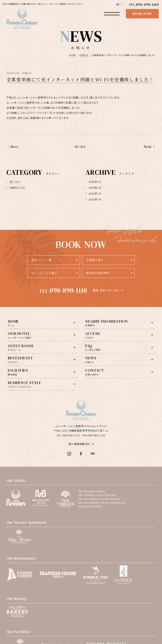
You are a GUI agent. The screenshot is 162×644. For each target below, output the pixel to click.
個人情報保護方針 (79, 444)
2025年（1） (94, 182)
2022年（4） (94, 199)
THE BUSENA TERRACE (92, 491)
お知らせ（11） (16, 188)
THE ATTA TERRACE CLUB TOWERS (99, 499)
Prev (14, 147)
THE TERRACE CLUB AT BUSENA (97, 495)
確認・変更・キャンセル (106, 290)
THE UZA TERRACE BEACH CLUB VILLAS (102, 503)
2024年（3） (94, 188)
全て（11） (14, 182)
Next (148, 147)
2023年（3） (94, 193)
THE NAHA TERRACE (90, 506)
